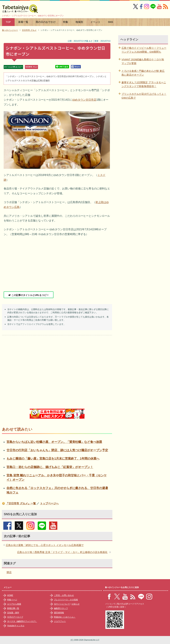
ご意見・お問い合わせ (64, 595)
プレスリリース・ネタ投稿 (66, 600)
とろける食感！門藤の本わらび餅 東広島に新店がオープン (143, 73)
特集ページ (12, 600)
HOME (10, 595)
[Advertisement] (57, 264)
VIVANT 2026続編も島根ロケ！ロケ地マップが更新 (143, 61)
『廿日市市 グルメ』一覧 (21, 503)
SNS (110, 22)
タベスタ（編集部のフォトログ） (22, 621)
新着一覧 (23, 22)
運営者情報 (59, 613)
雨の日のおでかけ (46, 22)
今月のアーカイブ (15, 617)
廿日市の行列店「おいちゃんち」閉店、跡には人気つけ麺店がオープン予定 (57, 450)
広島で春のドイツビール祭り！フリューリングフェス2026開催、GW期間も (144, 50)
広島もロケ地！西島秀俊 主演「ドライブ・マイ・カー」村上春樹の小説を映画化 (62, 552)
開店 (9, 572)
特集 (66, 22)
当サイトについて (62, 604)
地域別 (79, 22)
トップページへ (49, 503)
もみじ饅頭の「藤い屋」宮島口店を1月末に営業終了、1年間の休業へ (53, 459)
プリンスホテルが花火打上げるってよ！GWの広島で (144, 96)
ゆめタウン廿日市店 (84, 100)
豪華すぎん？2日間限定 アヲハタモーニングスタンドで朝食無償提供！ (144, 84)
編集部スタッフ (61, 608)
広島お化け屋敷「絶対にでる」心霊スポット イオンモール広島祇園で (45, 545)
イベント (95, 22)
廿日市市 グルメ (31, 67)
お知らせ (76, 604)
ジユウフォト (60, 621)
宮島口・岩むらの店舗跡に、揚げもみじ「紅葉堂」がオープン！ (50, 467)
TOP (8, 22)
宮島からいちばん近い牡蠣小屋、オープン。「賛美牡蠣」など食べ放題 (54, 442)
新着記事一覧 (13, 608)
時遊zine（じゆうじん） (65, 617)
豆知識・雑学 (13, 613)
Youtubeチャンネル (16, 626)
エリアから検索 (14, 604)
